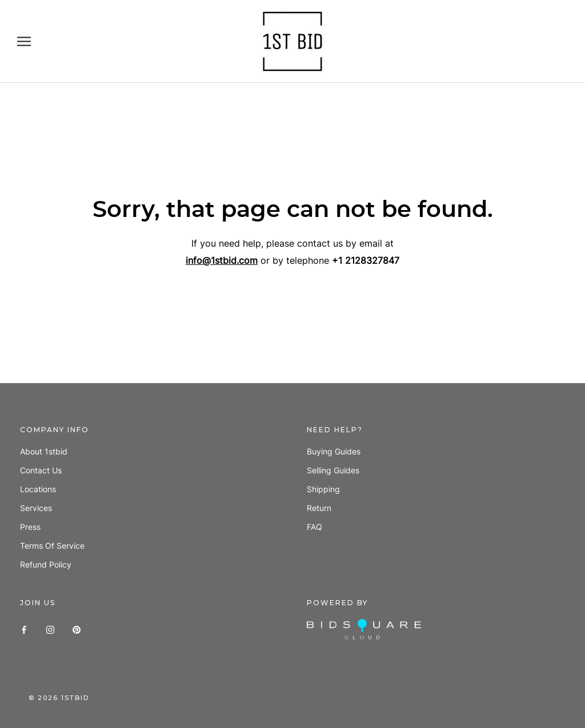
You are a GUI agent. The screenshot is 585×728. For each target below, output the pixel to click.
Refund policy (46, 564)
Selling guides (333, 470)
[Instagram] (50, 629)
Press (30, 527)
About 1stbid (44, 451)
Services (36, 508)
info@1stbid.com (222, 260)
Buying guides (334, 451)
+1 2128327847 (366, 260)
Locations (38, 489)
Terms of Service (52, 546)
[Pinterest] (77, 629)
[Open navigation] (24, 41)
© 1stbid (59, 698)
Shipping (323, 489)
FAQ (314, 527)
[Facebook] (24, 629)
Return (319, 508)
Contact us (41, 470)
